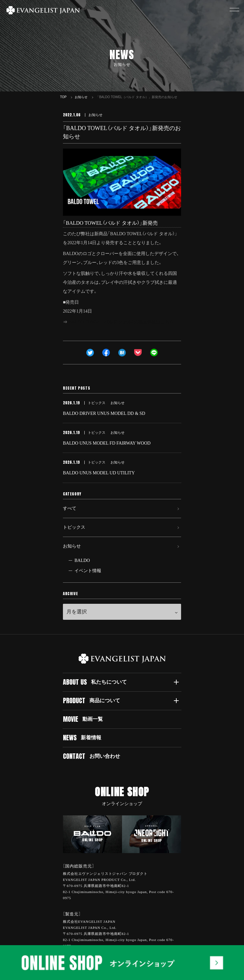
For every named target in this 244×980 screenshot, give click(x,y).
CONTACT (91, 756)
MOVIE (83, 719)
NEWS (82, 738)
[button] (234, 10)
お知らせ (72, 546)
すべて (70, 508)
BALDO (82, 560)
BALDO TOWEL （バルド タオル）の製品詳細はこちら (122, 322)
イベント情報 (88, 571)
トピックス (74, 527)
